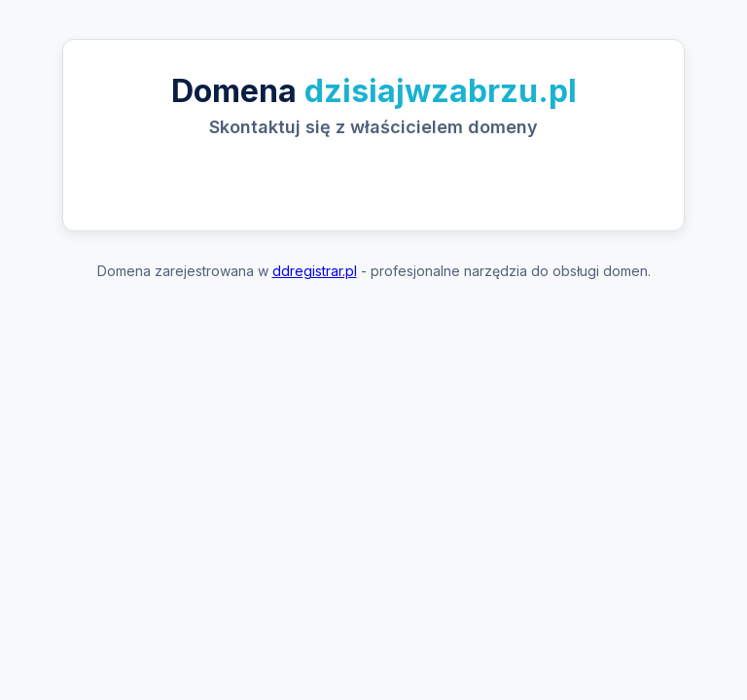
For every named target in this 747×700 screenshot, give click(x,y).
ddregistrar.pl (315, 271)
